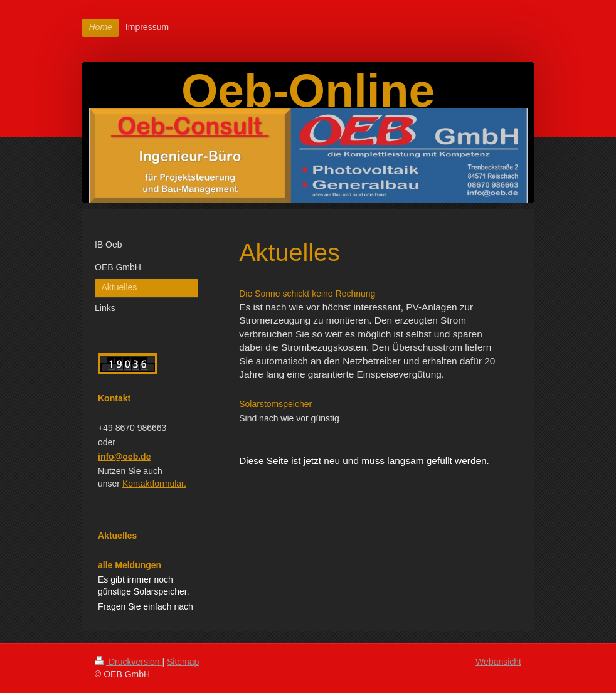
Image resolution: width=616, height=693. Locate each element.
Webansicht (498, 662)
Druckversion (128, 662)
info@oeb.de (124, 457)
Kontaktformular (154, 484)
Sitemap (183, 662)
